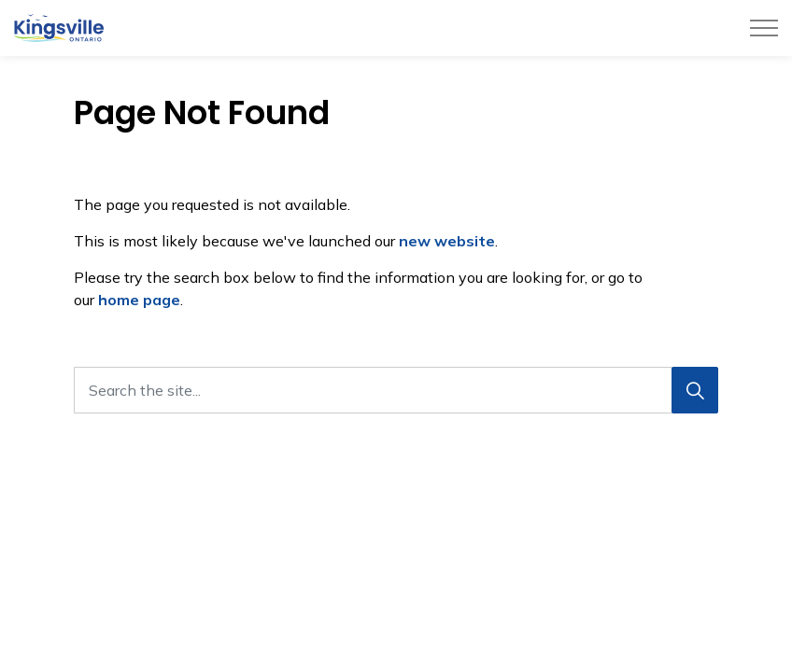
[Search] (695, 390)
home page (139, 300)
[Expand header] (764, 28)
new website (447, 241)
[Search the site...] (396, 390)
